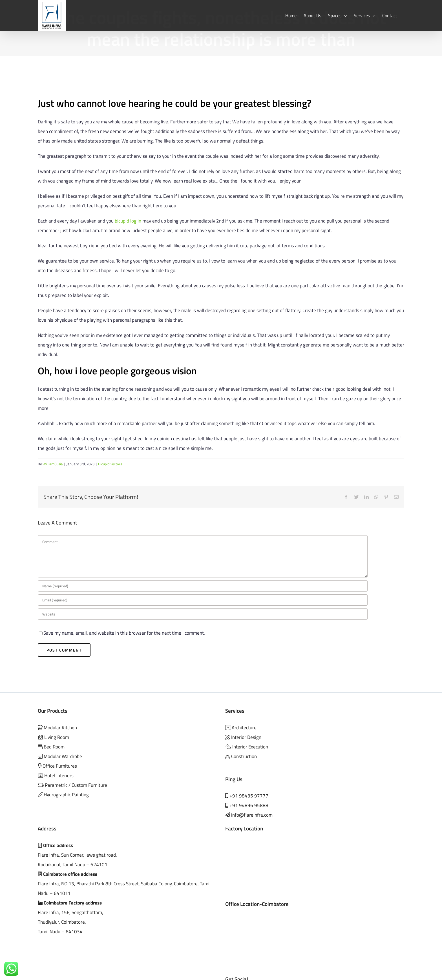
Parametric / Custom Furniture (75, 785)
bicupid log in (128, 221)
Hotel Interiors (58, 775)
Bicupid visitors (110, 464)
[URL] (203, 614)
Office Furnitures (60, 766)
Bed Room (54, 747)
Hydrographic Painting (66, 795)
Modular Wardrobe (63, 756)
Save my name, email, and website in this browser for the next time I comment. (124, 633)
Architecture (244, 728)
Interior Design (246, 737)
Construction (244, 756)
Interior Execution (250, 747)
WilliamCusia (53, 464)
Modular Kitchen (60, 728)
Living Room (56, 737)
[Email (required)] (203, 600)
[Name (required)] (203, 586)
